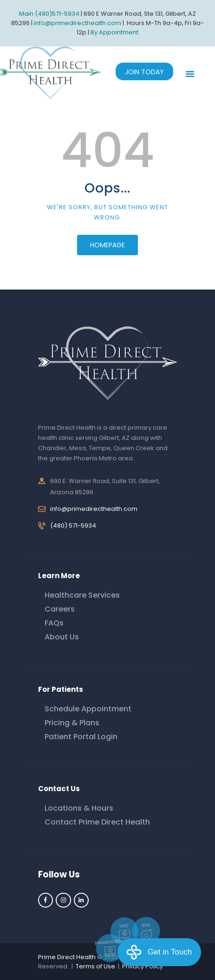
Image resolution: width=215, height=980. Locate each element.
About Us (62, 637)
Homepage (107, 245)
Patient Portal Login (81, 737)
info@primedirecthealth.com (94, 509)
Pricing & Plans (72, 723)
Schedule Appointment (88, 709)
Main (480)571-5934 (49, 14)
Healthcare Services (82, 595)
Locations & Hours (79, 808)
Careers (60, 609)
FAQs (54, 623)
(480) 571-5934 (73, 525)
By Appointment (114, 32)
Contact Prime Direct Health (97, 822)
